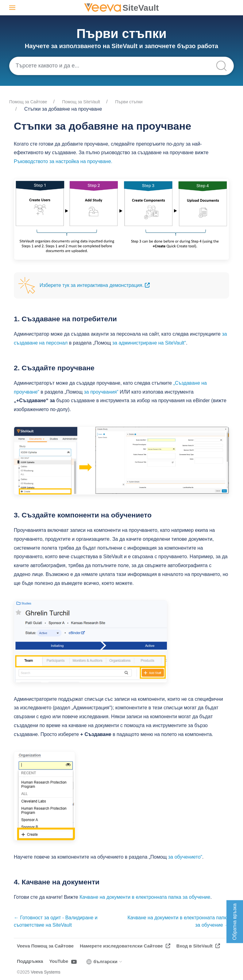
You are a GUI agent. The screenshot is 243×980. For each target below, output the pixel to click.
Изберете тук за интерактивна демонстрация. (95, 285)
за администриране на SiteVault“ (149, 343)
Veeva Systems (46, 972)
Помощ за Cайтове (28, 102)
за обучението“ (185, 857)
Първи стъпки (129, 102)
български (104, 962)
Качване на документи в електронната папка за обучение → (179, 921)
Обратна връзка (235, 922)
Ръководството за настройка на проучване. (63, 161)
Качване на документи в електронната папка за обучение (145, 897)
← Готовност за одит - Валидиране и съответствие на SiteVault (56, 921)
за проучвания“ (101, 392)
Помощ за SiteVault (81, 102)
